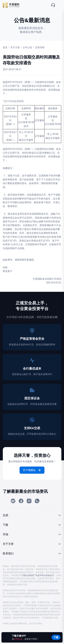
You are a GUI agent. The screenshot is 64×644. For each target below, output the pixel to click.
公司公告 (27, 47)
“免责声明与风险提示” (45, 575)
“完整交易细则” (28, 575)
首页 (5, 47)
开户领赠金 (32, 470)
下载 (56, 637)
